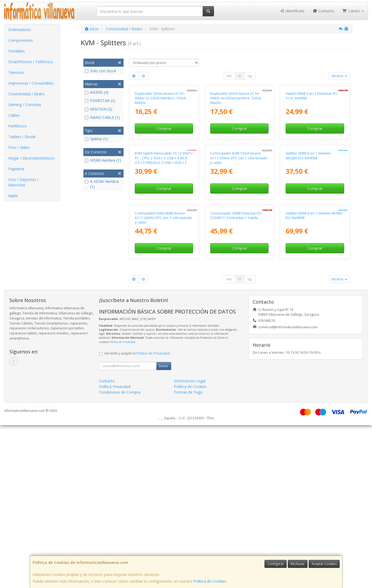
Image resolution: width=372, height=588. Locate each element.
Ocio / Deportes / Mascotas (23, 182)
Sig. (250, 76)
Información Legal (190, 544)
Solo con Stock (100, 71)
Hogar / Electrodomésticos (32, 158)
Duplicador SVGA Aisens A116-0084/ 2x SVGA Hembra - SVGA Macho (160, 152)
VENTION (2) (99, 109)
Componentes (21, 40)
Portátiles (17, 51)
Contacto (324, 11)
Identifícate (292, 11)
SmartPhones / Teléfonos (31, 62)
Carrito (353, 11)
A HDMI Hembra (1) (102, 184)
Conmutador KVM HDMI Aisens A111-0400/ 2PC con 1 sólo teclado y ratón (163, 381)
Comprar (164, 183)
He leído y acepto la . (138, 516)
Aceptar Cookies (324, 564)
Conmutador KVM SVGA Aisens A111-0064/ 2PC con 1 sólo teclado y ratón (239, 267)
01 (240, 76)
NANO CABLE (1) (102, 117)
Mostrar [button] (339, 76)
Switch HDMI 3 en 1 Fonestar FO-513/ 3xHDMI (312, 150)
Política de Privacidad (122, 505)
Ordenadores (20, 30)
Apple (13, 196)
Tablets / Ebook (22, 137)
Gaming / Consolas (25, 105)
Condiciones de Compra (120, 555)
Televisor (16, 72)
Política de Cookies (210, 581)
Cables (14, 115)
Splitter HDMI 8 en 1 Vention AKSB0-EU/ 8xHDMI (315, 378)
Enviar (164, 529)
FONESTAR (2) (100, 101)
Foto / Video (19, 147)
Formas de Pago (188, 555)
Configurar (276, 564)
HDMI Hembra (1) (103, 160)
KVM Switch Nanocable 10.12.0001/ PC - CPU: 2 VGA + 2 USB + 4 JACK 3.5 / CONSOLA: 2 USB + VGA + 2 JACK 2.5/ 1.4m (164, 269)
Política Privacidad (115, 549)
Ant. (229, 76)
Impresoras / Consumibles (31, 83)
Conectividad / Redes (26, 94)
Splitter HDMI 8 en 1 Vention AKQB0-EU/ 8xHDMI (308, 264)
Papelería (16, 169)
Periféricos (18, 126)
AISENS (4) (97, 92)
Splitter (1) (96, 139)
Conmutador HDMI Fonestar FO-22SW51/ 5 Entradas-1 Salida (236, 378)
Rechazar (298, 564)
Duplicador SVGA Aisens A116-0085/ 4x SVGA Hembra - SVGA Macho (236, 152)
